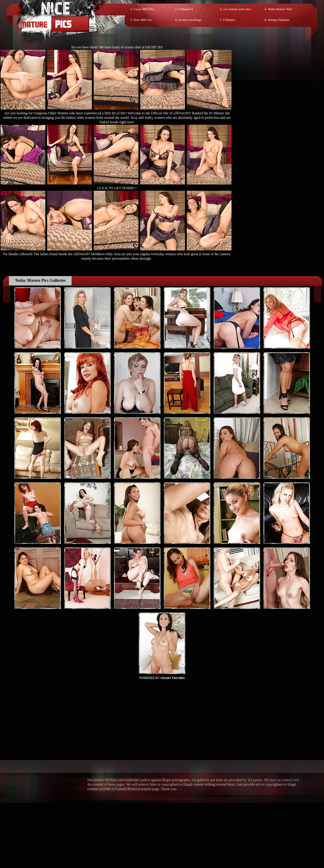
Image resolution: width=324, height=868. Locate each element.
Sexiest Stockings (190, 20)
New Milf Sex (143, 20)
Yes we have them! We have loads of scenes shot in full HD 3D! (117, 47)
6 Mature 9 (186, 9)
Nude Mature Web (280, 9)
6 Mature (229, 20)
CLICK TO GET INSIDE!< (117, 188)
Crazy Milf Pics (144, 9)
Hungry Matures (279, 20)
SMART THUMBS (173, 678)
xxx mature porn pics (237, 9)
